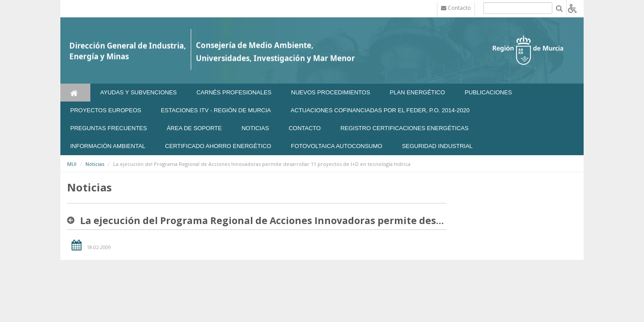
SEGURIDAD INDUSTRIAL (437, 146)
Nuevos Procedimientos (331, 92)
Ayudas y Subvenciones (138, 92)
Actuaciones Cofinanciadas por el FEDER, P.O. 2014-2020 (380, 110)
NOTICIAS (255, 128)
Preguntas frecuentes (109, 128)
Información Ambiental (108, 146)
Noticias (95, 164)
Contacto (305, 128)
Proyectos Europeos (106, 110)
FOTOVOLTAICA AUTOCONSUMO (336, 146)
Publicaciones (488, 92)
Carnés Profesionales (234, 92)
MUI (72, 164)
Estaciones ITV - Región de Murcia (216, 110)
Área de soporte (194, 128)
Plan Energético (418, 92)
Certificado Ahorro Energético (218, 146)
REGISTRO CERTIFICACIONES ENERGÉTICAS (405, 128)
